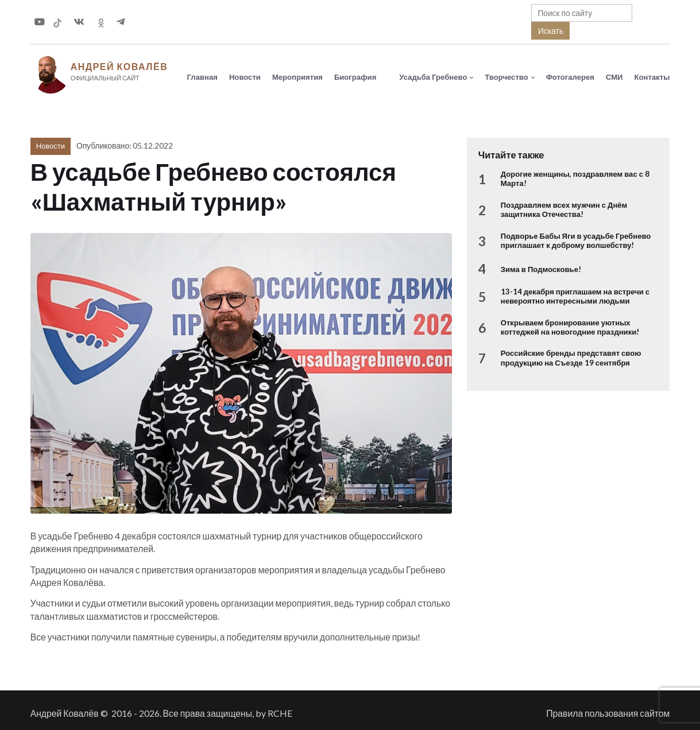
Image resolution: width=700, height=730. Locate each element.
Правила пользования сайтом (608, 717)
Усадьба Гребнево (433, 79)
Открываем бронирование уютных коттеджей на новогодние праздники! (570, 331)
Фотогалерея (570, 79)
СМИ (614, 79)
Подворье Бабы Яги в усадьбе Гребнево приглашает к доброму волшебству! (576, 244)
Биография (355, 79)
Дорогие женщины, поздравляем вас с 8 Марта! (575, 182)
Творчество (506, 79)
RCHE (280, 717)
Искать (551, 31)
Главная (202, 79)
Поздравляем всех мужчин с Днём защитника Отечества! (564, 213)
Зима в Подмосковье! (541, 273)
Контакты (652, 79)
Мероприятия (297, 79)
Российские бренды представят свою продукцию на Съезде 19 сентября (571, 362)
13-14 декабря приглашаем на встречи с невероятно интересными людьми (575, 300)
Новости (245, 79)
